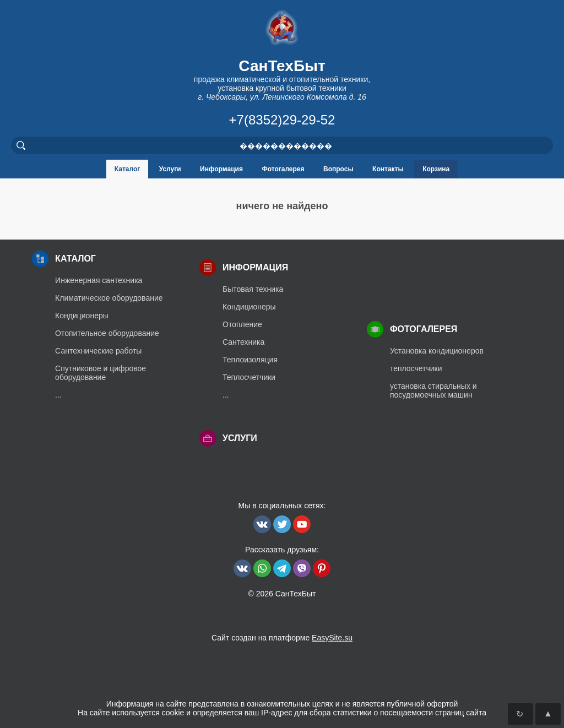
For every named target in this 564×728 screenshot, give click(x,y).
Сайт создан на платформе (282, 638)
